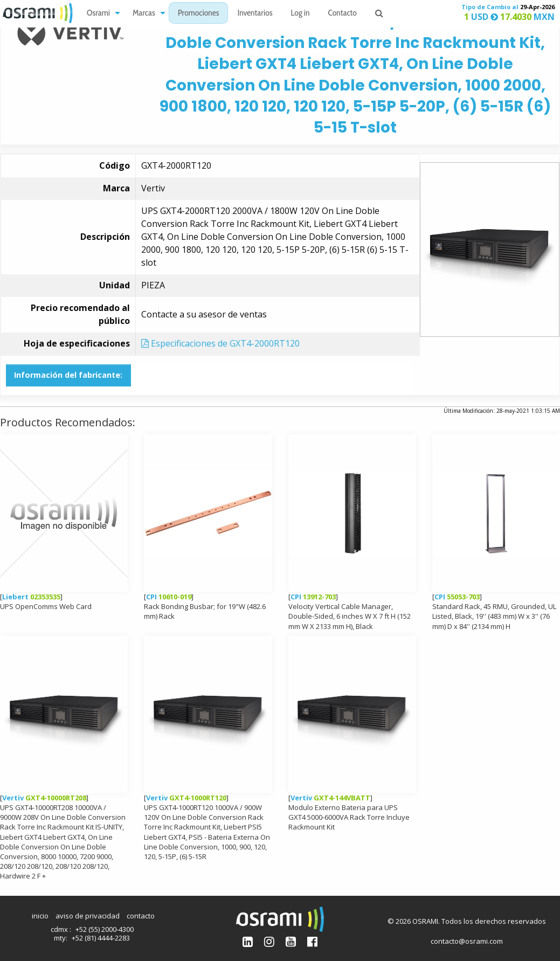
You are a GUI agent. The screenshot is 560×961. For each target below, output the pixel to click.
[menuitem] (101, 13)
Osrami (98, 14)
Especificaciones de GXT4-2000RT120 (220, 343)
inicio (40, 916)
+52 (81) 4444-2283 (101, 938)
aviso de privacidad (88, 916)
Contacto (343, 14)
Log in (300, 14)
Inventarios (255, 14)
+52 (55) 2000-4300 (105, 929)
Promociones (199, 14)
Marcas (144, 14)
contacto (141, 916)
